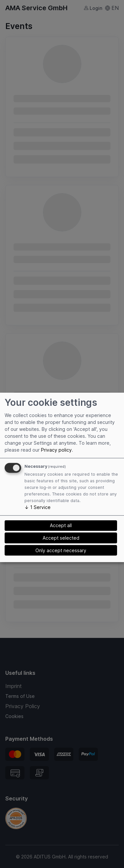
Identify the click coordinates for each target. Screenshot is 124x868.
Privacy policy (56, 450)
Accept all (61, 525)
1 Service (38, 507)
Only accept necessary (61, 550)
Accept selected (61, 538)
